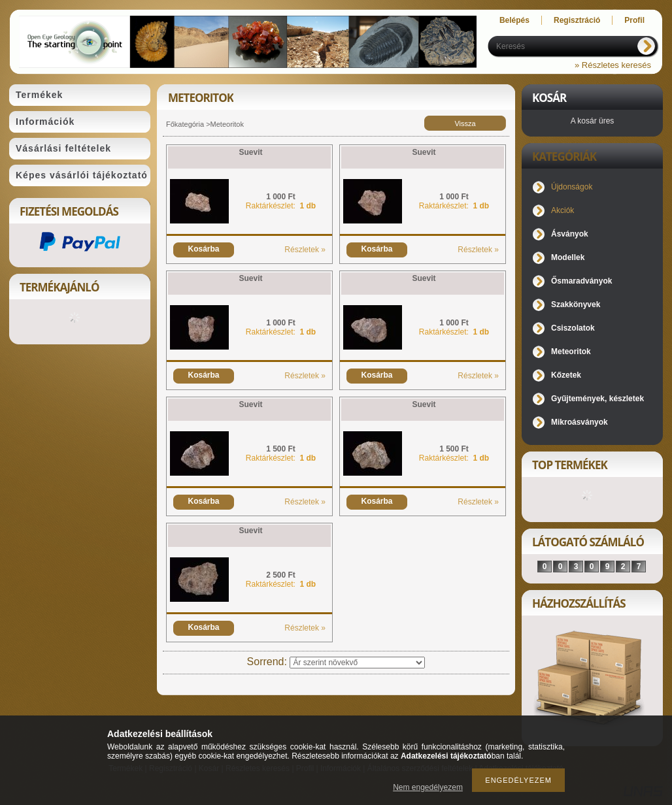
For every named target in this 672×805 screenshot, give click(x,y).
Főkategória (185, 124)
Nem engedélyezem (428, 787)
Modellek (568, 257)
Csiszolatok (573, 328)
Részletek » (305, 250)
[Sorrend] (357, 663)
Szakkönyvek (576, 304)
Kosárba (203, 249)
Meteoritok (571, 352)
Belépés (514, 20)
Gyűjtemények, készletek (597, 399)
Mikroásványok (580, 422)
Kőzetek (566, 375)
